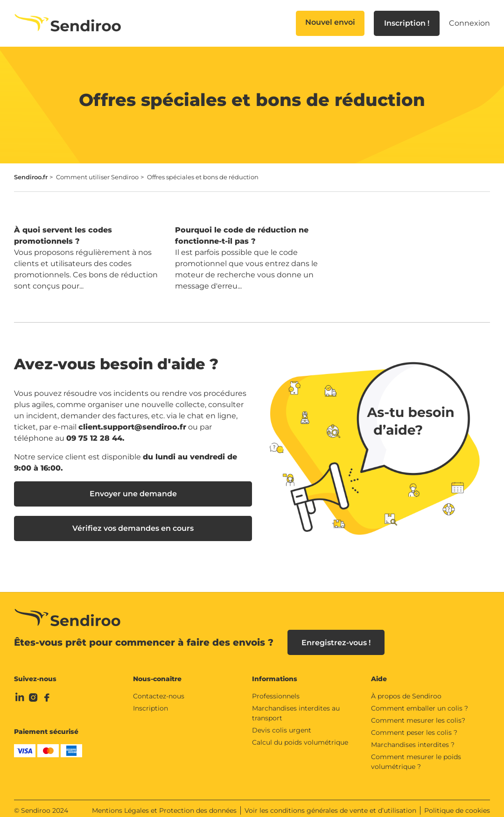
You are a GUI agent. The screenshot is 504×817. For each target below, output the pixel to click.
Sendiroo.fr (31, 177)
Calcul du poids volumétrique (300, 736)
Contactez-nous (159, 690)
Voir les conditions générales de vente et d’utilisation (330, 804)
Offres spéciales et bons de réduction (203, 177)
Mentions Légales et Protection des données (164, 804)
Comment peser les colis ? (414, 726)
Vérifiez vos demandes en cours (133, 528)
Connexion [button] (469, 23)
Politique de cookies (457, 804)
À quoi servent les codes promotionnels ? (63, 236)
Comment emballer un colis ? (420, 702)
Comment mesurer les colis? (418, 714)
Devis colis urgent (282, 724)
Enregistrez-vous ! (336, 637)
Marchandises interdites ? (413, 739)
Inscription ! (407, 23)
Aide (379, 673)
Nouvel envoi (330, 22)
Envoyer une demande (133, 494)
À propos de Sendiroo (406, 690)
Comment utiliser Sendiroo (97, 177)
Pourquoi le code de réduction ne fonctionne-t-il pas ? (242, 236)
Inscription (150, 702)
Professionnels (276, 690)
